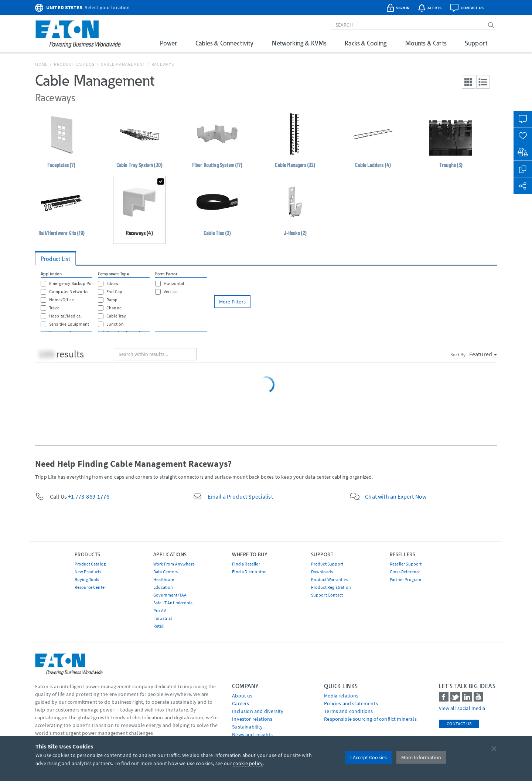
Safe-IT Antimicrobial (173, 603)
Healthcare (164, 579)
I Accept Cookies (369, 757)
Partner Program (405, 579)
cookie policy (248, 763)
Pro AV (160, 610)
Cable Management (123, 64)
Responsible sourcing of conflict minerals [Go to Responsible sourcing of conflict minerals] (370, 719)
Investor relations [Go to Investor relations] (252, 719)
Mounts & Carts (426, 43)
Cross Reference (405, 572)
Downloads (322, 572)
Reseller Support (406, 564)
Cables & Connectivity (224, 43)
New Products (88, 572)
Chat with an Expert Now (396, 496)
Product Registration (331, 587)
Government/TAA (170, 595)
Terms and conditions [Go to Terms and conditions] (348, 711)
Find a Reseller (246, 564)
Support (476, 43)
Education (163, 587)
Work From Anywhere (174, 564)
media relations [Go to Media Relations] (341, 696)
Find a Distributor (249, 572)
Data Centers (166, 572)
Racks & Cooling (366, 43)
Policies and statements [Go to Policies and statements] (351, 703)
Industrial (163, 618)
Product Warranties (330, 579)
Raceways (163, 64)
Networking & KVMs (299, 43)
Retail (159, 626)
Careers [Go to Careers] (241, 703)
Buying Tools (87, 579)
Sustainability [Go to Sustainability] (247, 727)
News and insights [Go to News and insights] (252, 734)
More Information (421, 757)
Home (41, 64)
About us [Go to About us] (242, 696)
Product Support (327, 564)
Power (168, 43)
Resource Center (90, 587)
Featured (483, 354)
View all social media (462, 708)
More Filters (232, 302)
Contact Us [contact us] (459, 724)
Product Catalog (74, 64)
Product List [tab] (55, 259)
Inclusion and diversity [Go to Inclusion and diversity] (258, 711)
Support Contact (327, 595)
